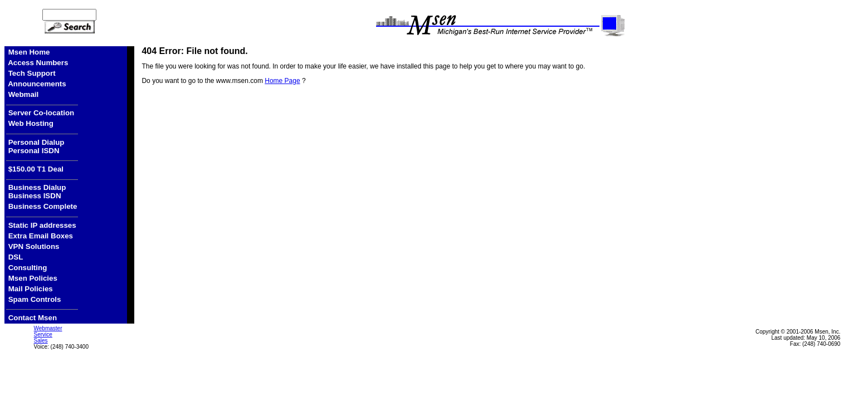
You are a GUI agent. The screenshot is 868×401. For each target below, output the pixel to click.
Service (43, 334)
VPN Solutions (34, 246)
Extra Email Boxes (41, 236)
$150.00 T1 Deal (35, 169)
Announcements (37, 84)
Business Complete (43, 206)
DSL (16, 257)
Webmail (24, 94)
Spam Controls (35, 299)
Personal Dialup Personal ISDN (35, 146)
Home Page (282, 81)
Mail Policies (31, 289)
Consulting (28, 268)
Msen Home (29, 52)
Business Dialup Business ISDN (36, 192)
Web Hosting (31, 123)
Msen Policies (33, 278)
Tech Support (32, 73)
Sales (41, 341)
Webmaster (48, 328)
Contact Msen (31, 318)
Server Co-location (40, 113)
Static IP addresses (43, 225)
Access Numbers (38, 63)
